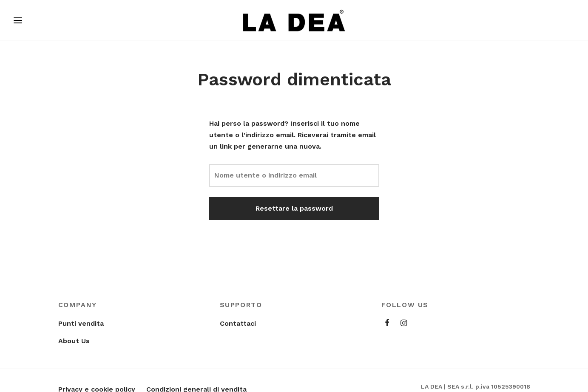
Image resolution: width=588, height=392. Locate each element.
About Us (74, 341)
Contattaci (238, 323)
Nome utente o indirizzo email (266, 175)
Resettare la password (294, 208)
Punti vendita (81, 323)
